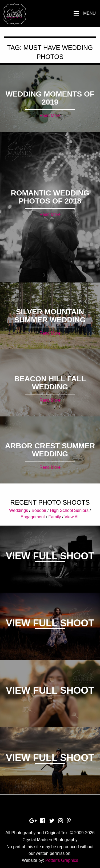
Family (55, 517)
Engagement (33, 517)
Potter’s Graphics (62, 860)
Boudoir (39, 510)
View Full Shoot (50, 556)
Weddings (19, 510)
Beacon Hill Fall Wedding (50, 383)
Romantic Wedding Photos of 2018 (50, 197)
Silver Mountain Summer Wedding (50, 316)
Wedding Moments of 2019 (50, 98)
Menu (89, 13)
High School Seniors (69, 510)
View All (72, 517)
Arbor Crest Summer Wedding (50, 450)
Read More (50, 115)
